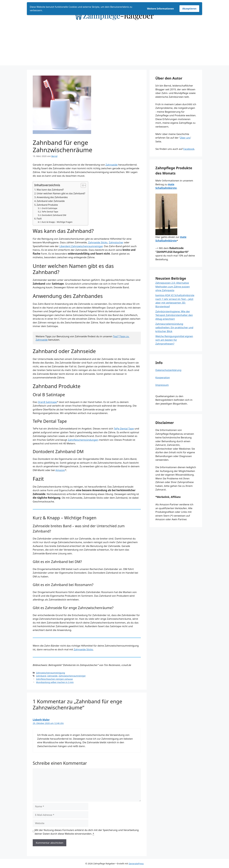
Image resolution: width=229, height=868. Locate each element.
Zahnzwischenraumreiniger (72, 676)
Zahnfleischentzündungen (83, 440)
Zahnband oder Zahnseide (51, 201)
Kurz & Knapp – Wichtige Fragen (57, 222)
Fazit (39, 219)
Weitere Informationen (161, 9)
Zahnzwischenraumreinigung (51, 673)
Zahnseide (112, 165)
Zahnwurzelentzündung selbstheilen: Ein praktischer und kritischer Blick (174, 328)
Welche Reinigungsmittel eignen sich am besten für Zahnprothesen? (174, 340)
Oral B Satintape (49, 208)
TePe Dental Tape (50, 212)
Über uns (185, 138)
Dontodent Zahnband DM (54, 215)
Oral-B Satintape (47, 402)
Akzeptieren (189, 9)
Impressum (162, 385)
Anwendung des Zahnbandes (52, 197)
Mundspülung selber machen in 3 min (55, 682)
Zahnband (41, 676)
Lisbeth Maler (41, 720)
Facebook (189, 149)
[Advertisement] (114, 45)
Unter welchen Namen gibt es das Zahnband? (61, 193)
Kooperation (163, 377)
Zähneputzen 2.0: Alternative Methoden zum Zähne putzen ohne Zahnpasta (173, 287)
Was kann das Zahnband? (50, 190)
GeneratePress (136, 863)
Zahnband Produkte (47, 205)
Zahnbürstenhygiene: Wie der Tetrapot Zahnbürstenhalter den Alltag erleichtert (174, 315)
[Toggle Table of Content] (82, 185)
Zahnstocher (116, 242)
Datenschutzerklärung (168, 370)
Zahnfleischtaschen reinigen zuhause (54, 679)
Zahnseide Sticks (98, 242)
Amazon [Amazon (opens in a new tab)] (60, 470)
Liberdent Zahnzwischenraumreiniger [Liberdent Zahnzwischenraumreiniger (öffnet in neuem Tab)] (81, 246)
